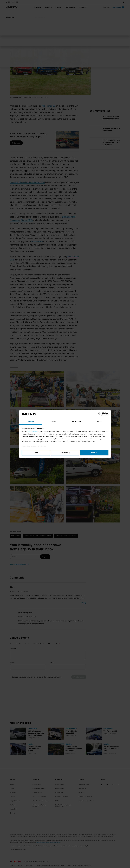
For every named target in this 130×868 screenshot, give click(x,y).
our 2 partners (33, 432)
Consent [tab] (31, 421)
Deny (36, 453)
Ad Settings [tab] (76, 421)
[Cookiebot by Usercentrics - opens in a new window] (100, 414)
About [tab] (99, 421)
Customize (65, 453)
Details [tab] (54, 421)
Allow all (94, 453)
